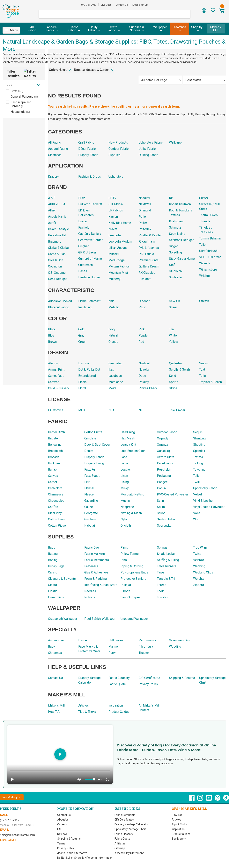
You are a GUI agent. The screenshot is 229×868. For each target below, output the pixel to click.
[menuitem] (13, 30)
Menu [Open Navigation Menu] (14, 30)
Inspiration (178, 829)
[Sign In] (204, 12)
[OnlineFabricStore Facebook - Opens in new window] (191, 799)
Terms (61, 843)
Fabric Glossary (124, 833)
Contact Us (122, 5)
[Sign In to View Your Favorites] (213, 11)
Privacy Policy (66, 848)
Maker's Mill (216, 29)
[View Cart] (222, 11)
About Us (63, 819)
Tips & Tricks (180, 824)
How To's (177, 814)
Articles (176, 819)
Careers (62, 824)
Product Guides (181, 833)
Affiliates (120, 843)
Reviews (62, 833)
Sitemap (119, 848)
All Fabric (32, 29)
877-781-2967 (88, 5)
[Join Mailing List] (12, 797)
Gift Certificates (124, 819)
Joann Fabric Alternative (72, 852)
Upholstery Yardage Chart (130, 829)
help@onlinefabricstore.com (17, 834)
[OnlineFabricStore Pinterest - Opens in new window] (218, 799)
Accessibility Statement (129, 852)
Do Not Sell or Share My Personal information (85, 857)
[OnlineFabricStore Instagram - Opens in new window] (200, 799)
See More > (179, 838)
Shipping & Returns (69, 838)
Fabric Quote (122, 838)
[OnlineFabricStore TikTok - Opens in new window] (226, 799)
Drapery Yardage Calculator (131, 824)
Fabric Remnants (125, 814)
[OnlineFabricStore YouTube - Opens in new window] (209, 799)
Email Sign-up (141, 5)
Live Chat (106, 5)
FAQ (60, 829)
